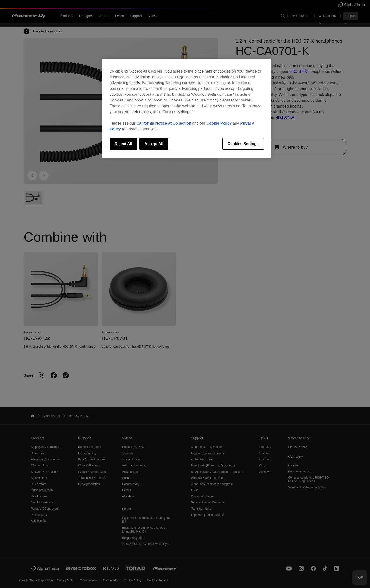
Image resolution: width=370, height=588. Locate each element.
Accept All (154, 144)
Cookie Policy (219, 123)
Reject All (123, 144)
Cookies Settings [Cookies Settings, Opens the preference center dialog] (243, 144)
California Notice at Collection (164, 123)
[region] (187, 108)
